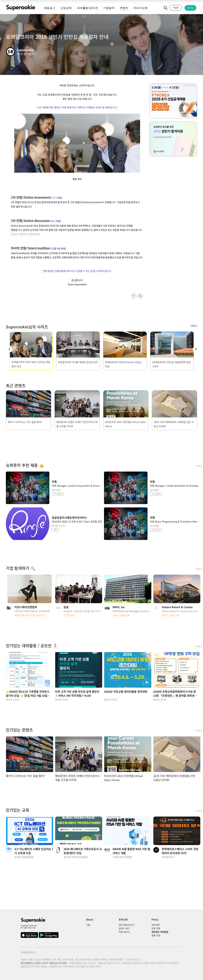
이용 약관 (156, 928)
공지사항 (156, 925)
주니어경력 (58, 494)
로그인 (190, 8)
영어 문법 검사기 (126, 925)
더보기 (199, 466)
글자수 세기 (124, 928)
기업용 (176, 8)
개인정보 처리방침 (160, 932)
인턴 (55, 530)
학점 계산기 (124, 932)
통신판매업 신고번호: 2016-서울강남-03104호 (44, 963)
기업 (88, 925)
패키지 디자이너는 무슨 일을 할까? (25, 422)
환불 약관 (156, 935)
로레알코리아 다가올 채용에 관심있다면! (78, 362)
